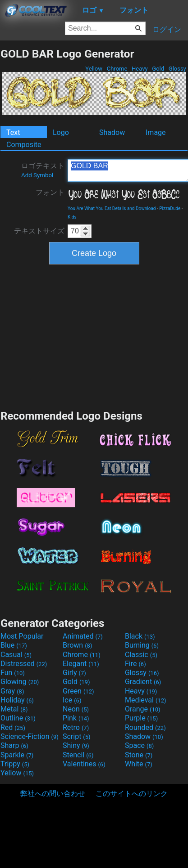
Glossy (177, 69)
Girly (74, 673)
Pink (76, 718)
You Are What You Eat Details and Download (112, 208)
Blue (14, 645)
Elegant (81, 664)
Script (77, 736)
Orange (143, 709)
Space (139, 745)
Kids (72, 217)
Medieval (146, 700)
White (139, 764)
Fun (13, 673)
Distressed (24, 664)
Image (156, 132)
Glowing (20, 682)
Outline (18, 718)
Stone (139, 755)
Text (13, 132)
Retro (76, 727)
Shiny (76, 745)
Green (78, 691)
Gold (158, 69)
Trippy (15, 764)
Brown (77, 645)
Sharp (14, 745)
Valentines (84, 764)
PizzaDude (170, 208)
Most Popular (22, 636)
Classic (141, 655)
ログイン (167, 29)
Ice (72, 700)
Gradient (143, 682)
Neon (76, 709)
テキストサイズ (39, 231)
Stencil (78, 755)
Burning (142, 645)
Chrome (117, 69)
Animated (83, 636)
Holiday (17, 700)
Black (140, 636)
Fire (135, 664)
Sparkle (17, 755)
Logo (61, 132)
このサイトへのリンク (132, 794)
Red (13, 727)
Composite (24, 145)
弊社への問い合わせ (53, 794)
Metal (14, 709)
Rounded (145, 727)
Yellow (94, 69)
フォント (50, 192)
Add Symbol (37, 175)
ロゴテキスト (43, 170)
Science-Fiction (30, 736)
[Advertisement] (94, 336)
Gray (12, 691)
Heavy (140, 69)
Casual (16, 655)
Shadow (112, 132)
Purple (141, 718)
